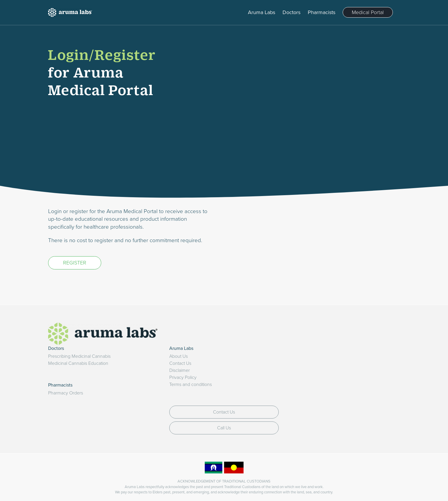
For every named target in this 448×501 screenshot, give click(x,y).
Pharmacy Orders (66, 393)
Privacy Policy (183, 377)
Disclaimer (180, 370)
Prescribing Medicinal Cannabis (79, 356)
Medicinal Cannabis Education (78, 363)
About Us (179, 356)
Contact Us (180, 363)
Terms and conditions (191, 384)
